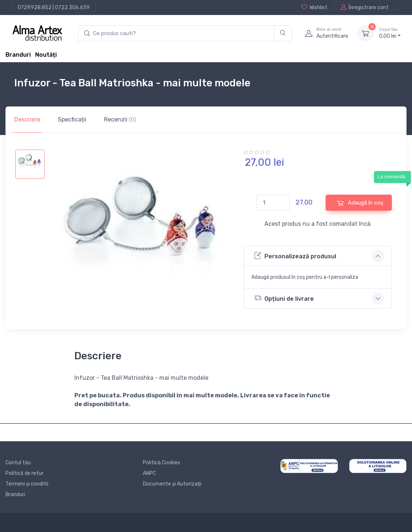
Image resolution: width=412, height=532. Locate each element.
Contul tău (18, 463)
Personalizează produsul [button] (295, 256)
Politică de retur (25, 473)
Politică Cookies (162, 463)
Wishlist (314, 7)
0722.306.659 (72, 8)
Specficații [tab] (72, 119)
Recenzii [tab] (120, 119)
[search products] (176, 33)
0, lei (390, 33)
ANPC (149, 473)
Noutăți (46, 55)
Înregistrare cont (365, 7)
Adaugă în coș (360, 203)
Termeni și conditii (27, 484)
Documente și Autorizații (172, 484)
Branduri (18, 55)
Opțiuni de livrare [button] (284, 298)
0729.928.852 (35, 8)
